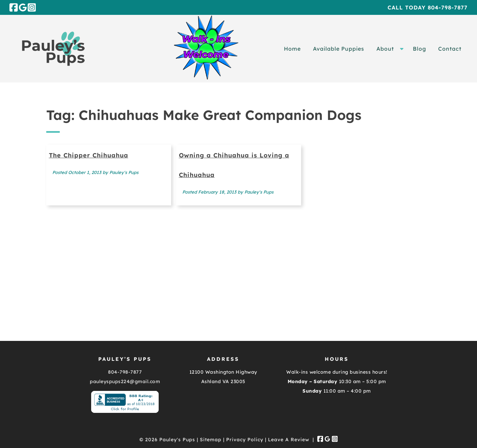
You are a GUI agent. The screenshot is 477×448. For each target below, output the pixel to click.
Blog (419, 49)
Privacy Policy (245, 440)
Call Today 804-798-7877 (428, 7)
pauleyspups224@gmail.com (125, 381)
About (385, 49)
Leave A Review (289, 440)
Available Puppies (339, 49)
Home (292, 49)
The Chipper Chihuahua (89, 155)
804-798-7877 (125, 372)
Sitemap (211, 440)
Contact (450, 49)
